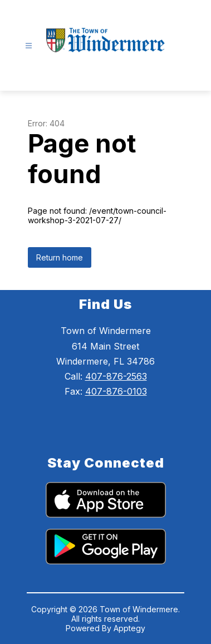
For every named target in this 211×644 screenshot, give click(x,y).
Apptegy (129, 628)
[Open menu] (29, 46)
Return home (60, 257)
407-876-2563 (116, 376)
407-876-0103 (116, 391)
